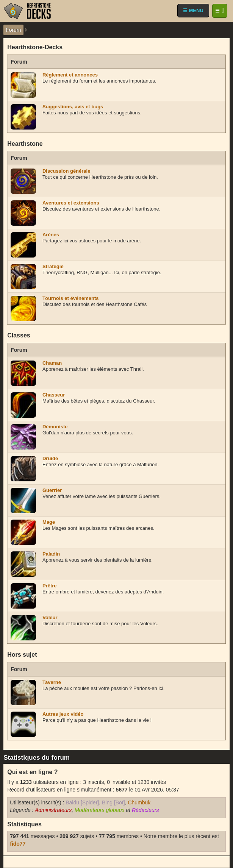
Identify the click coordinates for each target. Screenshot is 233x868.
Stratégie (53, 266)
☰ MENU (193, 10)
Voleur (50, 617)
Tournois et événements (71, 298)
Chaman (52, 363)
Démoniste (55, 427)
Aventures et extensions (71, 203)
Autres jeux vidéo (63, 714)
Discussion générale (66, 171)
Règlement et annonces (70, 75)
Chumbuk (139, 802)
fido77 (18, 844)
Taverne (52, 682)
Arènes (51, 235)
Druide (50, 458)
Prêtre (50, 586)
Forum (13, 30)
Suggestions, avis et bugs (73, 107)
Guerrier (52, 490)
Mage (49, 522)
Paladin (51, 554)
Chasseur (54, 395)
